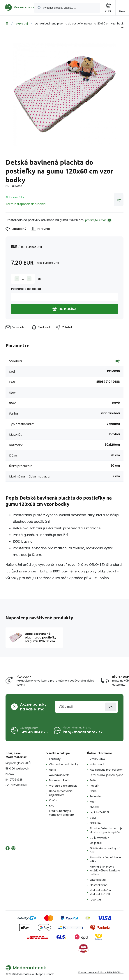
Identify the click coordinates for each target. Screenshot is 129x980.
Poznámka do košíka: (26, 289)
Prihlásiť (111, 707)
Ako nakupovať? (59, 775)
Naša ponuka (98, 764)
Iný (119, 200)
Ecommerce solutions (92, 972)
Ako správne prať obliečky (106, 770)
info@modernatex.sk (83, 732)
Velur (93, 818)
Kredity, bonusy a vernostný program (62, 813)
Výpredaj (22, 24)
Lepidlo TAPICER (100, 812)
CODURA (95, 823)
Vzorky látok (97, 759)
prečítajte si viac (96, 220)
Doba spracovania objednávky (61, 793)
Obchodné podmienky (64, 764)
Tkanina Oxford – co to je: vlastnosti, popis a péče (106, 830)
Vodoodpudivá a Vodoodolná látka (101, 892)
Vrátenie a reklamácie (63, 786)
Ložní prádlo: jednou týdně (107, 775)
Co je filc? (96, 843)
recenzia (95, 900)
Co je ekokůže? (99, 838)
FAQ (52, 806)
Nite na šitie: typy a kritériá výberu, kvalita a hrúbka (105, 871)
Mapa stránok (45, 974)
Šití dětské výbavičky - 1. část (105, 850)
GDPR (53, 770)
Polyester (96, 796)
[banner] (17, 7)
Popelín (94, 786)
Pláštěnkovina (99, 885)
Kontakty (55, 759)
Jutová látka (98, 880)
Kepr (93, 802)
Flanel (93, 791)
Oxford (94, 807)
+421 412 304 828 (34, 732)
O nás (53, 800)
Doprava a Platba (60, 780)
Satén (94, 780)
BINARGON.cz (115, 972)
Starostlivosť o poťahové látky (105, 859)
